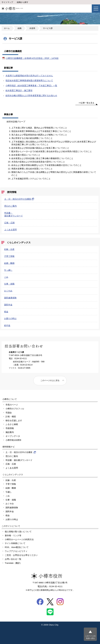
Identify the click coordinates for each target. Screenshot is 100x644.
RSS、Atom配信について (17, 547)
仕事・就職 (9, 284)
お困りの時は (10, 318)
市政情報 (10, 428)
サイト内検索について (15, 543)
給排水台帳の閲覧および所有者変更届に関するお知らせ (31, 96)
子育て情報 (9, 256)
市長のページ (12, 405)
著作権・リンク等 (13, 536)
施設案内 (10, 432)
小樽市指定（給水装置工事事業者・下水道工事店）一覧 (31, 86)
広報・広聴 (9, 223)
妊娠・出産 (9, 249)
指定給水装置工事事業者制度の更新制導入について (29, 80)
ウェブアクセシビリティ (16, 551)
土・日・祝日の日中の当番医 (19, 199)
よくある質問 (10, 230)
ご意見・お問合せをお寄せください (21, 555)
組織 (20, 28)
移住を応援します (14, 421)
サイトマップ (7, 2)
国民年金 (8, 305)
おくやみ (8, 291)
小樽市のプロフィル (15, 409)
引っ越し (8, 270)
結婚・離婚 (9, 263)
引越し (9, 492)
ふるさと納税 (12, 424)
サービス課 (48, 28)
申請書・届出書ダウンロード (19, 460)
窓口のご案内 (10, 206)
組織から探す (23, 2)
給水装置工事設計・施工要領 (19, 90)
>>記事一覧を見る (87, 103)
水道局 (32, 28)
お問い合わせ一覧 (13, 559)
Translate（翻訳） (13, 563)
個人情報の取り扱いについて (18, 532)
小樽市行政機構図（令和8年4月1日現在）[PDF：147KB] (32, 58)
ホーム (7, 28)
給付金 (7, 325)
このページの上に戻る (50, 380)
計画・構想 (11, 417)
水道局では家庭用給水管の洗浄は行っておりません (29, 76)
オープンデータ (13, 436)
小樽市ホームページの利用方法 (19, 539)
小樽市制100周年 (13, 440)
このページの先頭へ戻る (90, 637)
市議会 (9, 413)
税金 (6, 312)
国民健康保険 (10, 298)
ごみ (6, 277)
